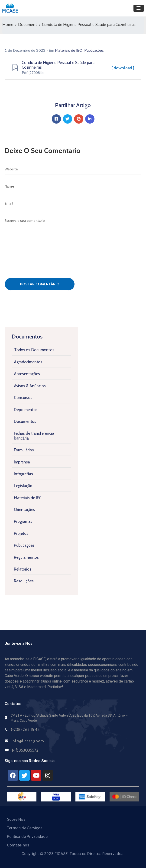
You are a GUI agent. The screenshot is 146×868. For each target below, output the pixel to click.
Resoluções (24, 581)
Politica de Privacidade (27, 836)
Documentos (25, 421)
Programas (23, 521)
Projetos (21, 533)
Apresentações (27, 374)
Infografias (23, 474)
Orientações (24, 510)
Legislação (23, 486)
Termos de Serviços (25, 828)
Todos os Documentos (34, 350)
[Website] (73, 169)
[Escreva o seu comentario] (73, 238)
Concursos (23, 398)
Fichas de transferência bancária (34, 436)
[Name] (73, 186)
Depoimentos (26, 410)
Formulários (24, 450)
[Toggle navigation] (139, 8)
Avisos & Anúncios (30, 386)
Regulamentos (26, 557)
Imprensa (22, 462)
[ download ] (123, 68)
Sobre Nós (16, 819)
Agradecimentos (28, 362)
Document (28, 25)
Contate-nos (18, 845)
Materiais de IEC (28, 498)
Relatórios (23, 569)
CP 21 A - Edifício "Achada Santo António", (41, 715)
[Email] (73, 204)
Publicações (24, 545)
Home (8, 25)
